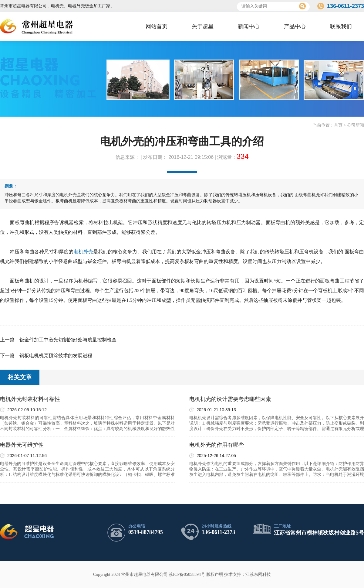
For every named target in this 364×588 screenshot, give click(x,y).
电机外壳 (83, 252)
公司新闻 (356, 125)
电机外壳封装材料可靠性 (30, 399)
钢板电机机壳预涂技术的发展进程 (56, 356)
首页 (338, 125)
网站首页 (157, 26)
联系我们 (341, 26)
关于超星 (203, 26)
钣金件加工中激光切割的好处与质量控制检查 (68, 340)
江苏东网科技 (258, 574)
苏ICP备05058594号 (187, 574)
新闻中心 (249, 26)
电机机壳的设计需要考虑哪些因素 (230, 399)
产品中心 (295, 26)
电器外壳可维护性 (22, 445)
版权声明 (215, 574)
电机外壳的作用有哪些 (217, 445)
